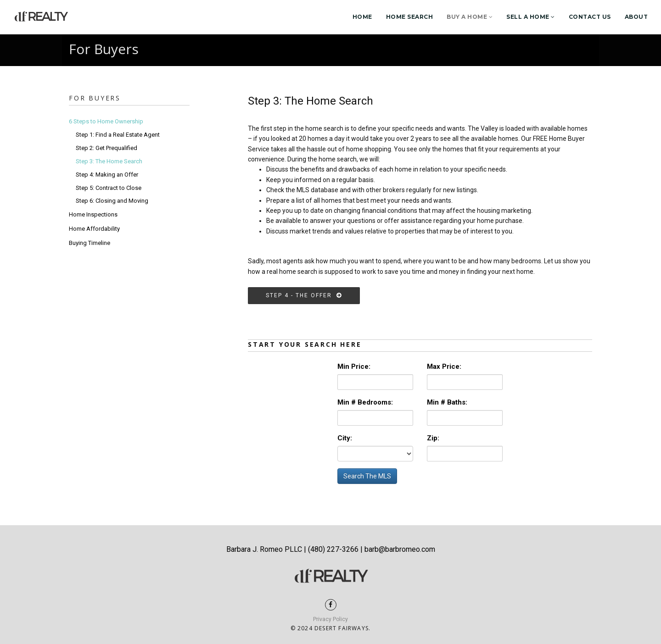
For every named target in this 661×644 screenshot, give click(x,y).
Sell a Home (531, 17)
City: (345, 438)
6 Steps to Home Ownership (106, 121)
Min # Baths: (447, 402)
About (636, 17)
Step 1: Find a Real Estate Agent (118, 135)
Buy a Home (470, 17)
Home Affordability (94, 229)
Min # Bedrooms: (365, 402)
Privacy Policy (330, 619)
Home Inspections (93, 214)
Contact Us (590, 17)
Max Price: (444, 366)
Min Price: (354, 366)
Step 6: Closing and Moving (112, 201)
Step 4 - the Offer (304, 295)
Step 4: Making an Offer (107, 175)
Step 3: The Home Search (109, 161)
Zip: (433, 438)
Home (362, 17)
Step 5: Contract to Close (109, 188)
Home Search (410, 17)
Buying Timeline (90, 243)
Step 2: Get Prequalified (106, 148)
